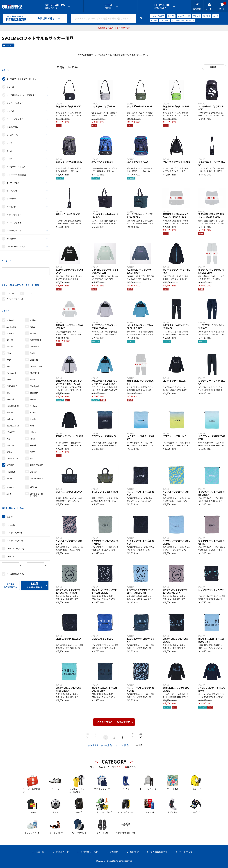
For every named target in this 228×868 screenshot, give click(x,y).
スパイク (171, 16)
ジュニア (28, 274)
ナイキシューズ (184, 16)
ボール (9, 144)
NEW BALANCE (13, 400)
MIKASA (10, 387)
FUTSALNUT (12, 361)
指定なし (10, 485)
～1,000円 (11, 493)
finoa (9, 354)
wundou (10, 462)
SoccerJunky (12, 433)
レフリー (10, 136)
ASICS (33, 302)
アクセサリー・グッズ (16, 160)
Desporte (34, 334)
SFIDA (9, 427)
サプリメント (12, 184)
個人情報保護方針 (159, 852)
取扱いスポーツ (55, 6)
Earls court (11, 348)
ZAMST (9, 468)
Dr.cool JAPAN (36, 341)
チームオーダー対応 (15, 280)
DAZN (9, 334)
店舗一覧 (40, 852)
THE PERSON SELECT (16, 240)
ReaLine (10, 420)
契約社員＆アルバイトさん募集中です (114, 28)
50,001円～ (11, 525)
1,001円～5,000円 (14, 501)
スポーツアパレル (14, 224)
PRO (8, 414)
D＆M (32, 328)
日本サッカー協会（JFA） (36, 470)
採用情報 (134, 852)
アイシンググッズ (14, 208)
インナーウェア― (14, 176)
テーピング (11, 200)
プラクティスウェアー (16, 97)
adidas (33, 295)
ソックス (10, 104)
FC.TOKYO (34, 348)
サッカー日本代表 (158, 16)
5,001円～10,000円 (15, 509)
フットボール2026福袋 (16, 168)
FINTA (33, 354)
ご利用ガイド (62, 852)
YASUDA (33, 462)
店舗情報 (109, 6)
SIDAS (33, 427)
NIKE (32, 400)
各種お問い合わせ (89, 852)
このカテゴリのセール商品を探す (114, 722)
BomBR (10, 321)
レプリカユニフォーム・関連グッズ (21, 89)
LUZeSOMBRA (13, 381)
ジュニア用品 (12, 120)
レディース (11, 274)
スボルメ (207, 16)
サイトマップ (186, 852)
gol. (8, 367)
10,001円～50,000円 (15, 517)
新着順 (213, 67)
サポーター (11, 192)
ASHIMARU (11, 302)
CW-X (9, 328)
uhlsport (34, 447)
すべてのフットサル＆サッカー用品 (21, 73)
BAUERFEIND (36, 315)
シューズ (10, 81)
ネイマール (164, 21)
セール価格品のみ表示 (16, 542)
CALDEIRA (34, 321)
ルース (216, 16)
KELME (33, 374)
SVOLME (9, 45)
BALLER (10, 315)
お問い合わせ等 (162, 6)
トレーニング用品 (14, 216)
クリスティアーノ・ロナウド (183, 21)
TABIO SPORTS (36, 440)
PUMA (33, 414)
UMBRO (10, 453)
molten (10, 394)
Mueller (33, 394)
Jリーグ (154, 21)
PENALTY (10, 407)
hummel (10, 374)
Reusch (33, 420)
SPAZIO (33, 433)
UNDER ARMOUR (37, 454)
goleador (34, 367)
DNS (8, 341)
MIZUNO (34, 387)
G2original (34, 361)
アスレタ (196, 16)
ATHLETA (10, 308)
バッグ (9, 152)
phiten (33, 407)
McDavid (34, 381)
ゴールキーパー (13, 128)
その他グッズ (12, 232)
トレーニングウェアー (16, 113)
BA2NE (33, 308)
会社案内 (114, 852)
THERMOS (11, 447)
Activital (10, 295)
